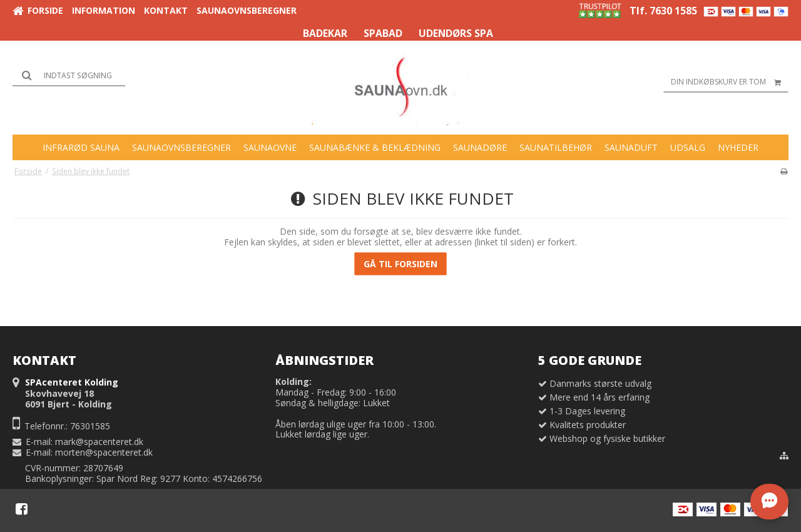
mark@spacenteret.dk (99, 442)
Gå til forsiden (400, 264)
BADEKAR (325, 33)
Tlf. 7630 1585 (663, 11)
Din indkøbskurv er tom (730, 82)
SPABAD (383, 33)
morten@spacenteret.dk (104, 452)
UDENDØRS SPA (456, 33)
